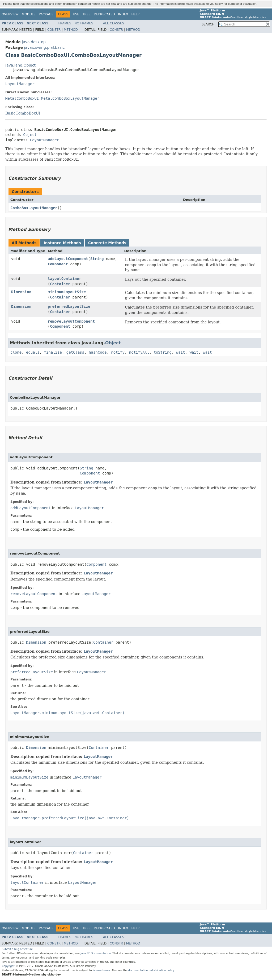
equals (33, 352)
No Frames (84, 23)
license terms (101, 970)
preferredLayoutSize (69, 306)
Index (123, 14)
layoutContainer (65, 279)
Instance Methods (62, 243)
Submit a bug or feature (17, 949)
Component (58, 264)
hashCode (98, 352)
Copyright (8, 966)
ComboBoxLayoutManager (34, 208)
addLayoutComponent (68, 259)
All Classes (114, 23)
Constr (54, 30)
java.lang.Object (20, 65)
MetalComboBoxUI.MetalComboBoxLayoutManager (52, 98)
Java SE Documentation (96, 953)
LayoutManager (20, 84)
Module (29, 14)
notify (118, 352)
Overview (10, 14)
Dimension (21, 292)
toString (163, 352)
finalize (53, 352)
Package (46, 14)
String (97, 259)
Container (60, 284)
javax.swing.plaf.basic (44, 47)
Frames (65, 23)
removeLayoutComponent (71, 321)
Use (76, 14)
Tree (86, 14)
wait (181, 352)
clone (16, 352)
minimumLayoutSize (67, 292)
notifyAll (139, 352)
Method (71, 30)
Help (135, 14)
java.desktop (34, 42)
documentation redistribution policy (151, 970)
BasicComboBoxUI (23, 113)
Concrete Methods (107, 243)
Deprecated (104, 14)
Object (30, 135)
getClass (75, 352)
